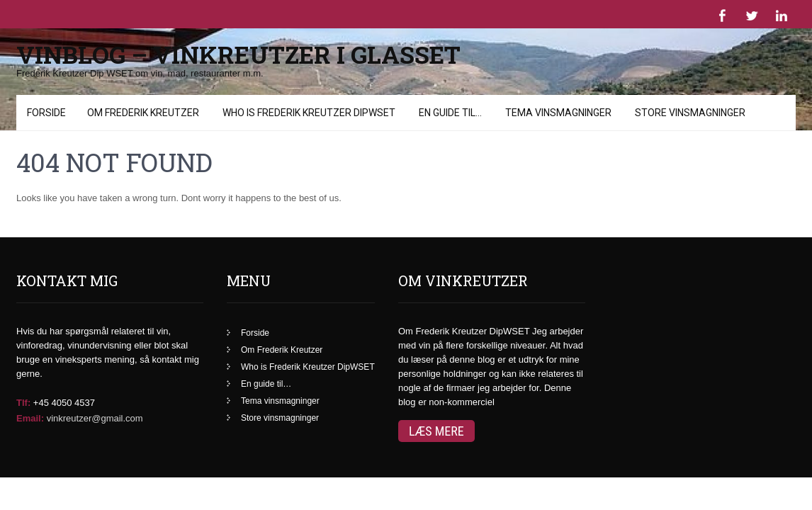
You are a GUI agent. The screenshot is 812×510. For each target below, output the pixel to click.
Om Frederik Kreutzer (282, 329)
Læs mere (436, 410)
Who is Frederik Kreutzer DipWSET (308, 346)
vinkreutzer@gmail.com (95, 398)
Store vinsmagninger (280, 397)
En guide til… (266, 363)
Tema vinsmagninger (280, 380)
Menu (38, 102)
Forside (255, 312)
